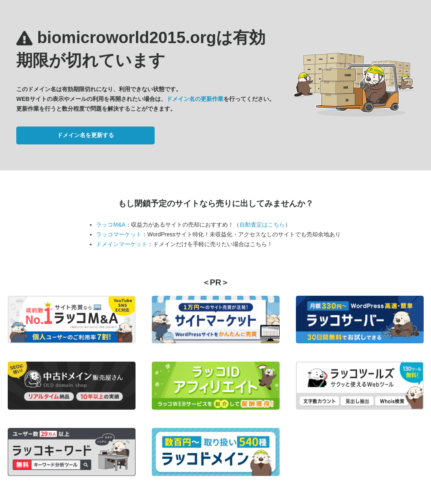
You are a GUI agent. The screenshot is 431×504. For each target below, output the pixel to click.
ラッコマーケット (119, 234)
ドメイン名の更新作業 (195, 99)
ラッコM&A (111, 225)
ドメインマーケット (122, 244)
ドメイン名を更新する (85, 135)
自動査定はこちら (262, 225)
